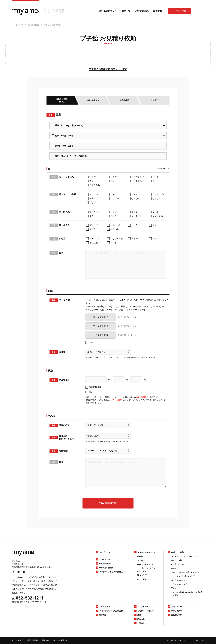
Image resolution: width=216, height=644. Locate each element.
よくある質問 (143, 607)
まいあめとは (105, 559)
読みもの (141, 619)
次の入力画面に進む (108, 503)
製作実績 (157, 11)
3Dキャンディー (144, 575)
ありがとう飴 (176, 560)
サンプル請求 (177, 611)
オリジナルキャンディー (147, 552)
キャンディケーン (144, 579)
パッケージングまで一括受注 (111, 572)
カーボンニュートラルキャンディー (185, 556)
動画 (139, 615)
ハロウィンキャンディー (181, 580)
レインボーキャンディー (186, 572)
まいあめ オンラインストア (178, 640)
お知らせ (141, 623)
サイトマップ (17, 640)
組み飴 (140, 556)
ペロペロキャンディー (146, 564)
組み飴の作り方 (105, 563)
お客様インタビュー (145, 611)
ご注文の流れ (142, 11)
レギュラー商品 (177, 552)
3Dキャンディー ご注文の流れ (111, 611)
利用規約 (45, 640)
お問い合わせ (177, 607)
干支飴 (174, 588)
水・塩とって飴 (177, 564)
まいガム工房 (199, 640)
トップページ (105, 552)
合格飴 (174, 568)
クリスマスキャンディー (181, 584)
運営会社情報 (32, 640)
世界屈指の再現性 (106, 568)
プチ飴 (140, 560)
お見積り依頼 (180, 11)
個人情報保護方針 (60, 640)
